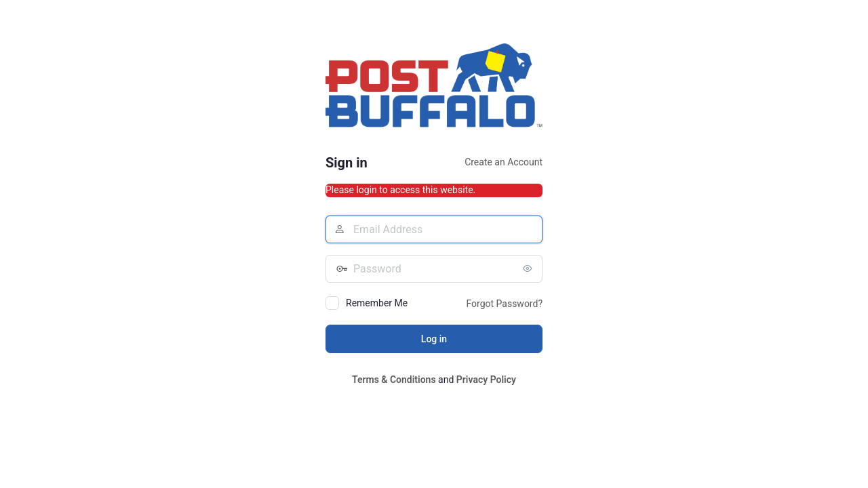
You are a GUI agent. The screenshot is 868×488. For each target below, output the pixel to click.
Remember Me (377, 303)
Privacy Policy (486, 380)
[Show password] (529, 268)
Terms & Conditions (394, 380)
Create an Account (504, 162)
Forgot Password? (504, 304)
